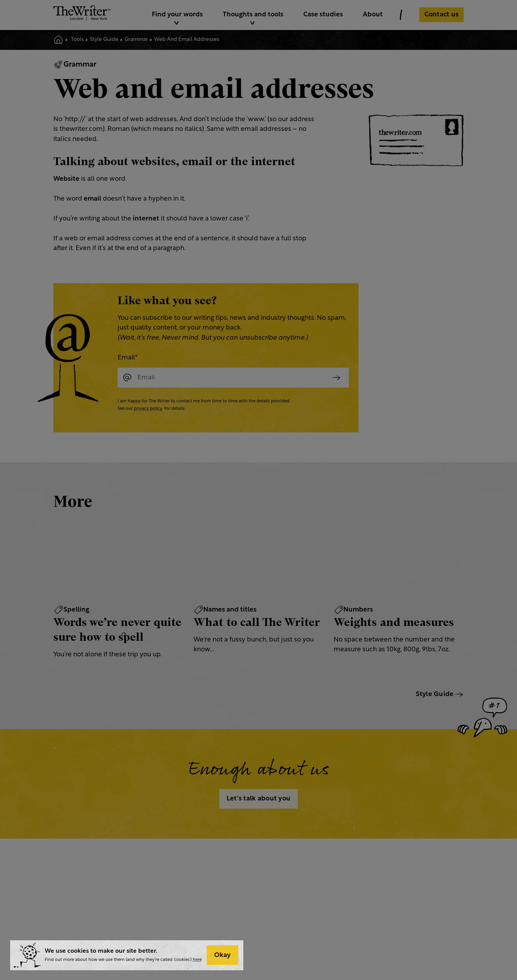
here (197, 960)
